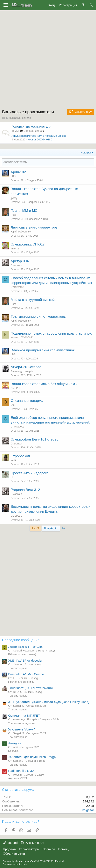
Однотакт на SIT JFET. (24, 715)
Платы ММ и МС (24, 211)
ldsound (10, 843)
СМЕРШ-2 (16, 516)
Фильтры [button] (85, 153)
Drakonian (16, 265)
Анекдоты (15, 743)
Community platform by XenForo (34, 861)
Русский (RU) (32, 843)
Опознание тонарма (27, 401)
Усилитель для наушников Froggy (32, 757)
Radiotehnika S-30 (21, 771)
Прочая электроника (21, 682)
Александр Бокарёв (22, 371)
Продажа (9, 849)
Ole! (13, 405)
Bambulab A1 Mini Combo (26, 674)
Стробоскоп (20, 456)
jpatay (14, 198)
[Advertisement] (48, 61)
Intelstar (15, 249)
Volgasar (88, 810)
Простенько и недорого (30, 473)
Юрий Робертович (21, 232)
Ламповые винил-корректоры (35, 227)
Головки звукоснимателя (31, 126)
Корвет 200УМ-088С (40, 139)
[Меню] (6, 5)
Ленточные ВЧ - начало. (25, 647)
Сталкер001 (18, 287)
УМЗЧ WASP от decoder (25, 660)
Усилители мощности (21, 723)
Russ (13, 215)
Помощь (64, 849)
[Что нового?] (83, 5)
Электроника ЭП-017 (28, 244)
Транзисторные (18, 668)
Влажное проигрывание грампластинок (43, 350)
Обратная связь (14, 853)
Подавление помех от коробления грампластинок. (51, 333)
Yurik (13, 460)
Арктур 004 (20, 261)
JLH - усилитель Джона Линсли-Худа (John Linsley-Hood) (49, 702)
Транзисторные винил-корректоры (39, 317)
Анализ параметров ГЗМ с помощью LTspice (39, 136)
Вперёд (51, 528)
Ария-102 (18, 172)
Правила (49, 849)
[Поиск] (91, 5)
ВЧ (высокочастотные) (22, 654)
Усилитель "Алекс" (22, 729)
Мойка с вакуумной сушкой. (33, 300)
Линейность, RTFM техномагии (30, 688)
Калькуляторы (29, 849)
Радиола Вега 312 (25, 490)
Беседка (13, 751)
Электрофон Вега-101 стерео (35, 439)
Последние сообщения (21, 640)
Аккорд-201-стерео (26, 367)
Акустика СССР (18, 778)
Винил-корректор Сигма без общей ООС (44, 384)
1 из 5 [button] (35, 528)
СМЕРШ (15, 388)
